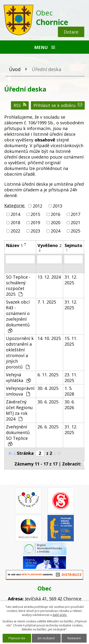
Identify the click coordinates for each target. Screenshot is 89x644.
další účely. (60, 615)
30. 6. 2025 (48, 402)
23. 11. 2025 (71, 378)
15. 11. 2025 (71, 341)
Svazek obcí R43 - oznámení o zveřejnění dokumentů (18, 316)
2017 (75, 214)
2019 (35, 223)
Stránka (25, 453)
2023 (35, 231)
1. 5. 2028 (69, 391)
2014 (15, 214)
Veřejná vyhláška (18, 378)
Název (14, 245)
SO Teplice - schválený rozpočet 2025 (18, 286)
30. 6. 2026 (70, 405)
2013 (57, 206)
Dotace (71, 32)
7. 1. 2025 (47, 302)
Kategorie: (15, 205)
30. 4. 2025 (48, 388)
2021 (75, 223)
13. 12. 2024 (49, 277)
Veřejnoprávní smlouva (20, 391)
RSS (20, 105)
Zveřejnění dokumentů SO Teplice (18, 435)
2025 (75, 231)
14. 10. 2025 (49, 338)
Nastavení (74, 638)
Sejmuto (73, 245)
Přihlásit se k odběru (58, 105)
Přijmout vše (17, 638)
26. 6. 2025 (48, 427)
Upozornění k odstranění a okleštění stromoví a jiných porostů (20, 353)
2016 (56, 214)
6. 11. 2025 (48, 375)
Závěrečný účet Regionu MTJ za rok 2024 (19, 410)
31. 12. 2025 (71, 280)
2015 (35, 214)
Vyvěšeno (49, 245)
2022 (15, 231)
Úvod (15, 69)
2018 (15, 223)
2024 (56, 231)
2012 (37, 206)
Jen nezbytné (46, 638)
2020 (56, 223)
